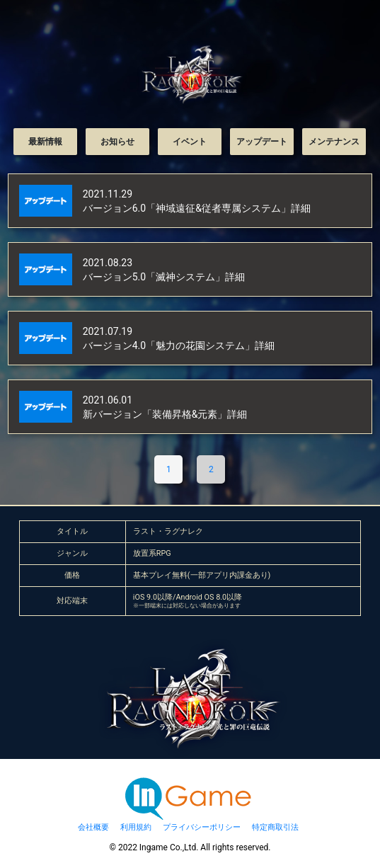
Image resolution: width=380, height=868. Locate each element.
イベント (190, 142)
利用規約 (136, 827)
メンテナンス (334, 142)
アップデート (262, 142)
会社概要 (93, 827)
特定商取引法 (275, 827)
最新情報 (45, 142)
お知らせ (117, 142)
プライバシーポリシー (202, 827)
